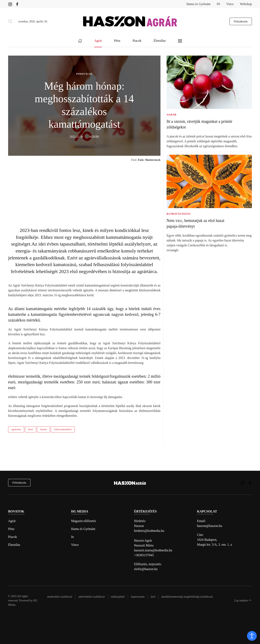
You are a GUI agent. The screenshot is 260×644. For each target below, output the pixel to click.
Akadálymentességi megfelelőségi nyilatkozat (187, 597)
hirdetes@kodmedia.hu (149, 531)
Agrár (12, 521)
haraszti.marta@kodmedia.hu (153, 550)
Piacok (13, 537)
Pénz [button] (117, 41)
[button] (10, 21)
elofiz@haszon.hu (146, 569)
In (72, 537)
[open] (252, 636)
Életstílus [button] (160, 41)
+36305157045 (144, 555)
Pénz (11, 529)
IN (218, 4)
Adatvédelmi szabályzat (91, 597)
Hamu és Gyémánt (199, 4)
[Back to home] (130, 21)
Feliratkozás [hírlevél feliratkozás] (19, 483)
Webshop (246, 4)
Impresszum (138, 597)
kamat (43, 429)
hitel (31, 429)
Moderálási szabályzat (60, 597)
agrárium (16, 429)
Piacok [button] (137, 41)
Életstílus (14, 545)
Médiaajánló (118, 597)
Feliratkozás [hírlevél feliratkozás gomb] (241, 21)
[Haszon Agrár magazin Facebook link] (17, 4)
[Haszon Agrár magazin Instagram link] (10, 4)
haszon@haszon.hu (210, 526)
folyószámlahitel (63, 429)
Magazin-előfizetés (84, 521)
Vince (230, 4)
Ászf (153, 597)
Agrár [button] (98, 41)
